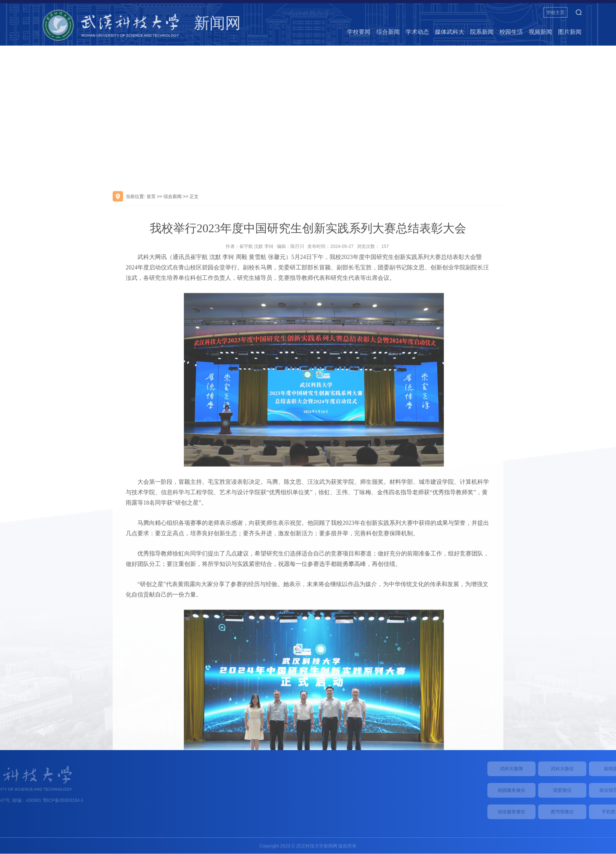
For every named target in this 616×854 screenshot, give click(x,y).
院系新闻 (512, 32)
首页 (151, 283)
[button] (609, 12)
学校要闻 (389, 32)
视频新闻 (571, 32)
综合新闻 (419, 32)
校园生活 (542, 32)
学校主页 (586, 12)
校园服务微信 (547, 790)
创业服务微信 (547, 812)
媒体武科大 (480, 32)
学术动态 (448, 32)
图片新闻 (600, 32)
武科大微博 (547, 769)
